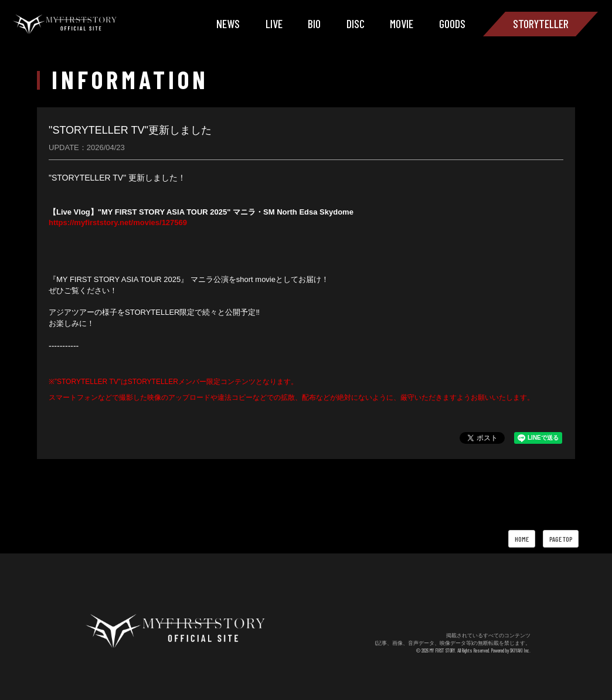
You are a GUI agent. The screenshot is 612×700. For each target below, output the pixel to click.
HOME (522, 539)
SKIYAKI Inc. (520, 650)
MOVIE (402, 23)
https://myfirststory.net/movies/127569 (118, 222)
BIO (314, 23)
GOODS (452, 23)
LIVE (274, 23)
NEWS (228, 23)
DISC (356, 23)
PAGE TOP (561, 539)
